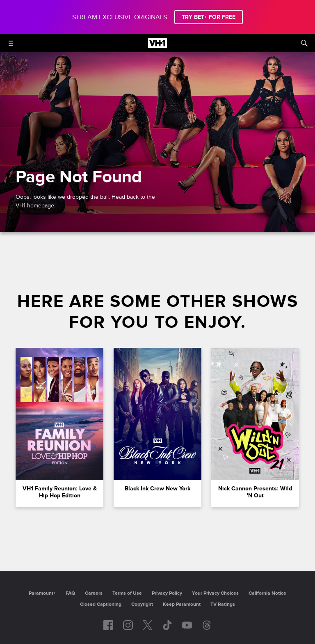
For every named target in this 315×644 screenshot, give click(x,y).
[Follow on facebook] (108, 625)
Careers (94, 593)
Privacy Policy (167, 593)
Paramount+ (42, 593)
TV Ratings (223, 604)
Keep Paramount (182, 604)
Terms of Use (127, 593)
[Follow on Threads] (207, 625)
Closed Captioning (101, 604)
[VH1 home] (157, 46)
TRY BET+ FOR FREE (209, 17)
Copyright (142, 604)
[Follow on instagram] (128, 625)
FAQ (70, 593)
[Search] (304, 43)
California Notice (267, 593)
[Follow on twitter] (147, 625)
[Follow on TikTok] (167, 625)
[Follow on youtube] (187, 625)
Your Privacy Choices (215, 593)
